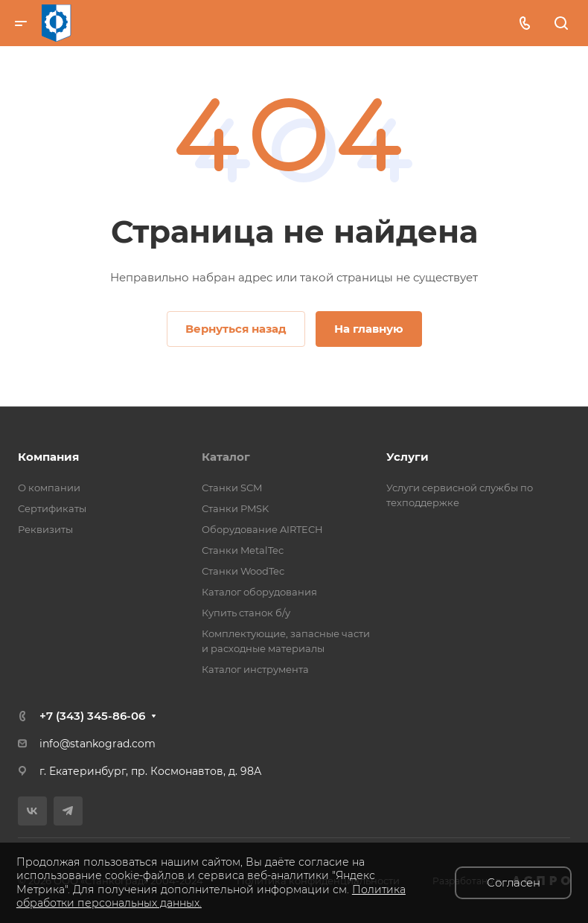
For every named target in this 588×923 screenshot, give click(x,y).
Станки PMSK (235, 508)
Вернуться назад (236, 329)
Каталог (226, 457)
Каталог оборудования (259, 592)
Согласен (514, 882)
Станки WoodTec (243, 571)
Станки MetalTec (243, 550)
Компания (48, 457)
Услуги (408, 457)
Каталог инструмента (255, 669)
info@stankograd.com (98, 744)
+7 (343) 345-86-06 (92, 716)
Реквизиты (45, 529)
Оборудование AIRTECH (262, 529)
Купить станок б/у (246, 613)
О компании (49, 488)
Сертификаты (52, 508)
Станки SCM (232, 488)
